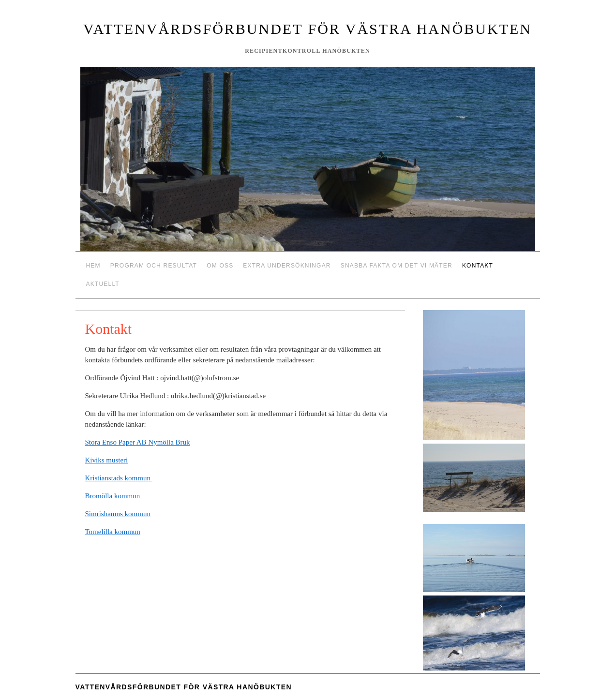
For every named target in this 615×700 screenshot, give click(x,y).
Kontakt (478, 266)
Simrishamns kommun (118, 514)
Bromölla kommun (113, 496)
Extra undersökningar (287, 266)
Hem (93, 266)
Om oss (220, 266)
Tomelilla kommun (113, 532)
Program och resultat (154, 266)
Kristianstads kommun (119, 478)
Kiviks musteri (107, 460)
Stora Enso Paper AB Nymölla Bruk (138, 442)
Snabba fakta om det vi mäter (397, 266)
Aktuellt (103, 284)
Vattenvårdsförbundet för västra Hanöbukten (307, 29)
